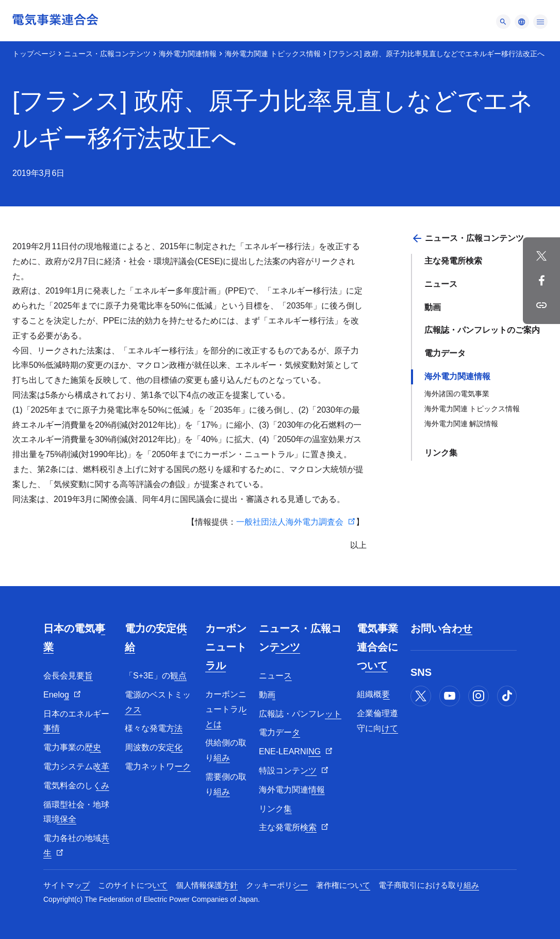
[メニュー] (503, 22)
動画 (433, 307)
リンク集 (441, 453)
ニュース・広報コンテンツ (107, 54)
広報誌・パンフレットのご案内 (482, 330)
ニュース (441, 284)
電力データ (445, 353)
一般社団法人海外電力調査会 (290, 522)
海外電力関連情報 (188, 54)
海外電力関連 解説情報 (462, 424)
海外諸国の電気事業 (457, 394)
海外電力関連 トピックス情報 (273, 54)
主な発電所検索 (453, 261)
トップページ (34, 54)
